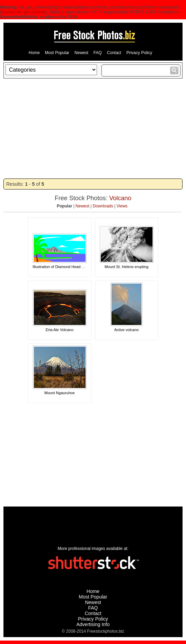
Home (34, 53)
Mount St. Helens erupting (126, 267)
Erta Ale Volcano (60, 330)
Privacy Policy (139, 53)
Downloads (103, 206)
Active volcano (126, 330)
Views (122, 206)
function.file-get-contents (24, 12)
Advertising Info (93, 624)
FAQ (98, 53)
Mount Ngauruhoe (59, 393)
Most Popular (57, 53)
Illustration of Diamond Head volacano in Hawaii (73, 267)
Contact (114, 53)
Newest (81, 53)
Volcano (120, 198)
